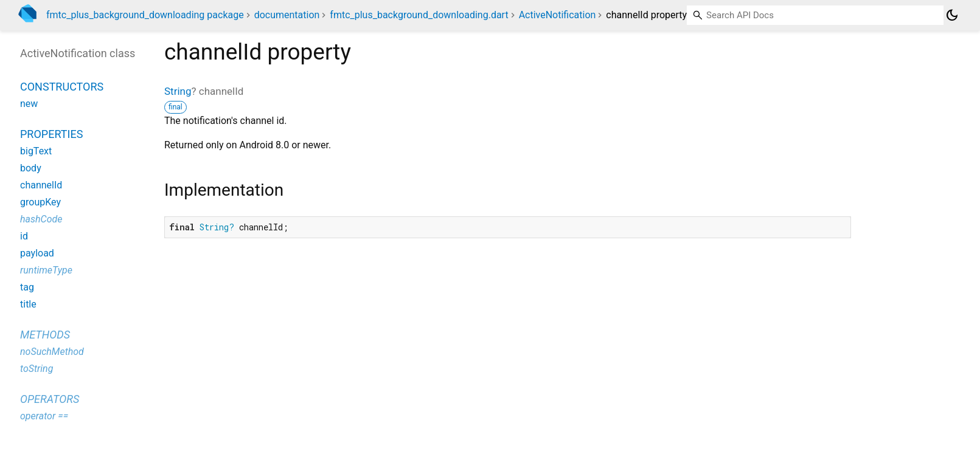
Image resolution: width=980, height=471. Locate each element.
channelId (41, 185)
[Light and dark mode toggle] (952, 15)
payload (37, 253)
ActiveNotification (558, 15)
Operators (50, 399)
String (178, 91)
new (29, 104)
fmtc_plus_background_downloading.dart (419, 15)
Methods (45, 335)
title (28, 304)
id (24, 236)
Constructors (62, 87)
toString (36, 369)
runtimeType (46, 270)
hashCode (41, 219)
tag (27, 287)
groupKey (40, 202)
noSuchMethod (52, 352)
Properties (51, 134)
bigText (36, 151)
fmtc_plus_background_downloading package (145, 15)
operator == (44, 416)
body (31, 168)
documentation (287, 15)
